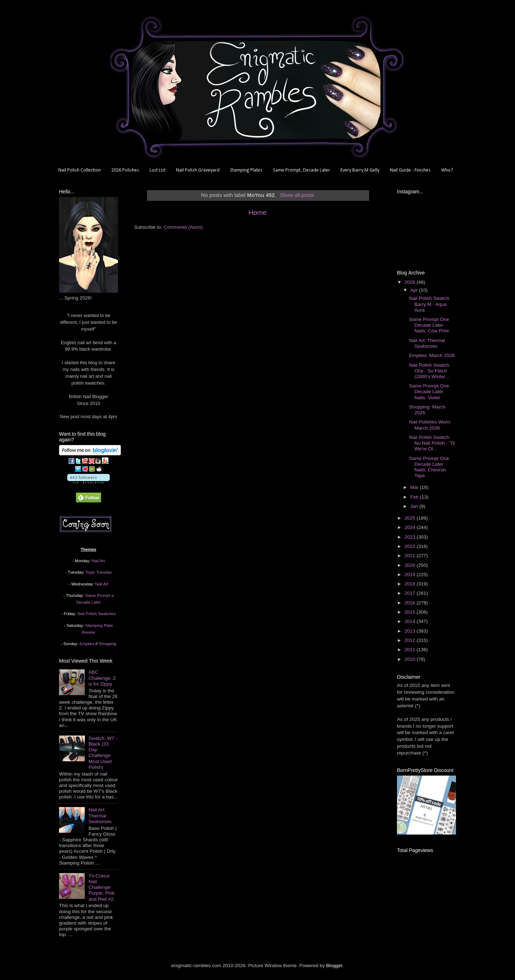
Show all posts (297, 195)
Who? (447, 170)
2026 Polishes (125, 170)
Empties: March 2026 (432, 355)
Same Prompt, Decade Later (301, 170)
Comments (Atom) (183, 227)
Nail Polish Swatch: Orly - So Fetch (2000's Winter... (430, 371)
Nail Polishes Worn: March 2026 (430, 425)
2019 (411, 575)
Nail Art (98, 561)
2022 (411, 546)
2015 (411, 612)
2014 (411, 621)
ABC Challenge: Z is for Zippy (102, 678)
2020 (411, 565)
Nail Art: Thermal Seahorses (100, 815)
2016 (411, 603)
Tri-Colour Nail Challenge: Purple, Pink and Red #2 (101, 887)
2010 (411, 659)
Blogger (334, 966)
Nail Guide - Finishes (410, 170)
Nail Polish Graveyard (198, 170)
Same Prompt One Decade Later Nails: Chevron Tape (429, 467)
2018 (411, 584)
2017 (411, 593)
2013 (411, 631)
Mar (415, 487)
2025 (411, 518)
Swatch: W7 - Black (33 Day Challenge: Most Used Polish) (103, 753)
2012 (411, 640)
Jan (415, 506)
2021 (411, 556)
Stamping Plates (246, 170)
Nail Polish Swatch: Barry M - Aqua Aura (430, 304)
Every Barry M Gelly (360, 170)
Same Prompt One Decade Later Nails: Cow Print (429, 325)
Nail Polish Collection (80, 170)
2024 (411, 527)
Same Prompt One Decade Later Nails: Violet (429, 392)
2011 (411, 650)
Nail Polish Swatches (97, 614)
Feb (415, 497)
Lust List (158, 170)
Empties (87, 644)
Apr (415, 290)
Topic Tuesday (99, 572)
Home (257, 212)
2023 (411, 537)
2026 (411, 282)
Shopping (108, 644)
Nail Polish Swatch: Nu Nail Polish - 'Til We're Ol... (432, 443)
